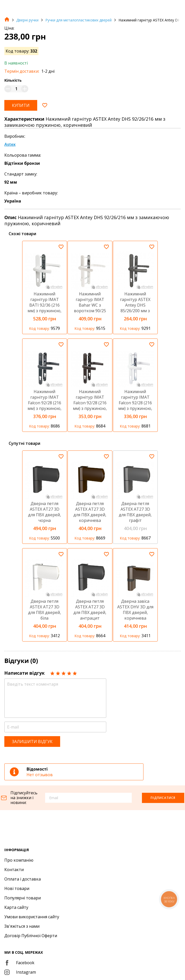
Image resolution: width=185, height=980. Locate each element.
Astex (10, 144)
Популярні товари (23, 898)
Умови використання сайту (32, 917)
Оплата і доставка (23, 879)
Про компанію (19, 860)
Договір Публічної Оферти (31, 936)
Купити (21, 105)
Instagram (20, 972)
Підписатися (163, 798)
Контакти (14, 870)
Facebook (19, 963)
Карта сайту (16, 907)
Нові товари (17, 888)
